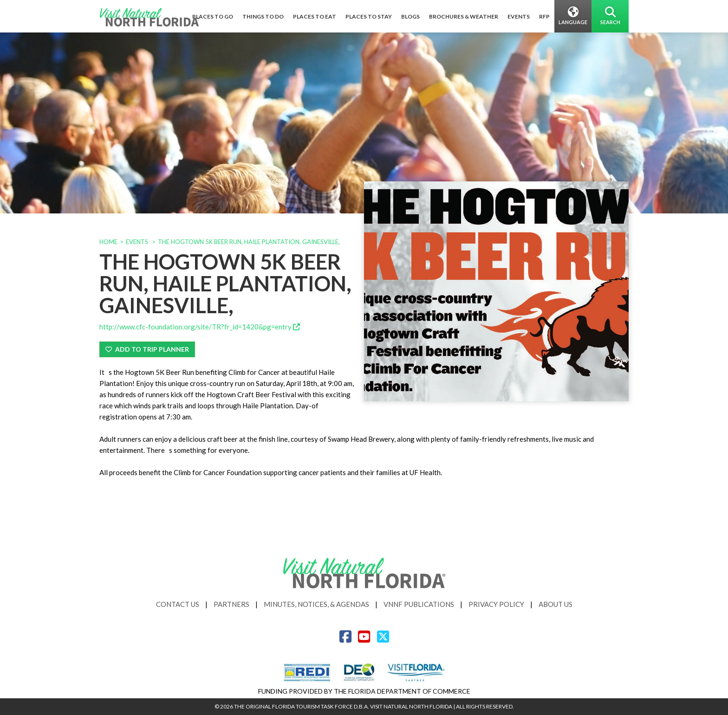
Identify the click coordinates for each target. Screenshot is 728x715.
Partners (231, 604)
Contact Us (178, 604)
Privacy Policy (496, 604)
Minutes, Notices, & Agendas (316, 604)
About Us (556, 604)
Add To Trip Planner (147, 349)
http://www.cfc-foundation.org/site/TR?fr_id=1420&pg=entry (200, 327)
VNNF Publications (419, 604)
